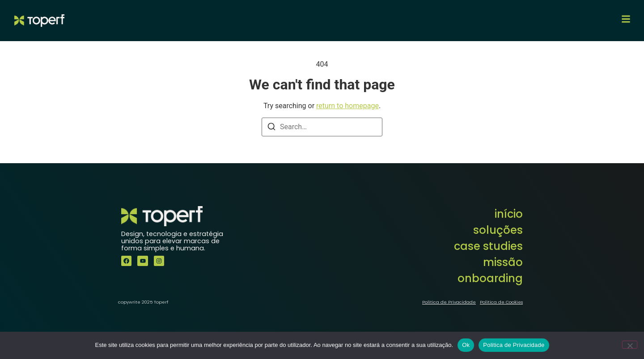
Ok (466, 345)
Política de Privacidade (449, 302)
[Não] (630, 345)
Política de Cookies (501, 302)
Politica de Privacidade (514, 345)
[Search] (271, 128)
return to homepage (347, 106)
